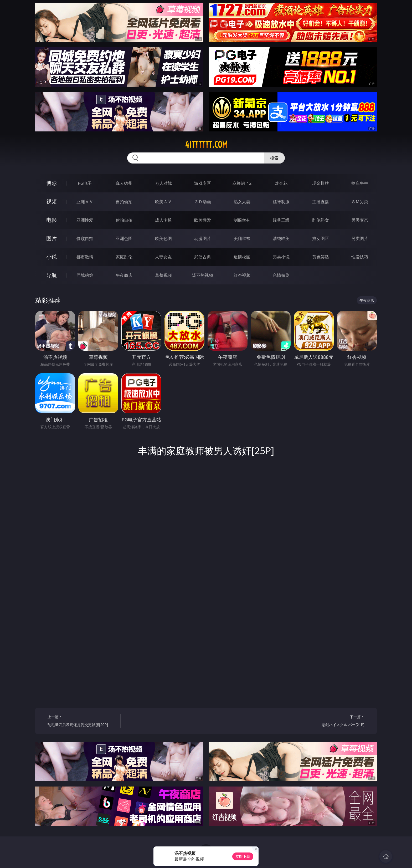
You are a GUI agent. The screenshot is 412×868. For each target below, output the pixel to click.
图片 (51, 238)
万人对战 (163, 183)
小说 (51, 257)
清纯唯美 (281, 238)
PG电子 (85, 183)
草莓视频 (163, 275)
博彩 (51, 183)
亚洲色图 (124, 238)
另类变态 (360, 220)
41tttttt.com (206, 145)
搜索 (274, 158)
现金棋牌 (321, 183)
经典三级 (281, 220)
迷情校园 (242, 257)
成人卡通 (163, 220)
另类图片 (360, 238)
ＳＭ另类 (360, 202)
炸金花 (281, 183)
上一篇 (82, 721)
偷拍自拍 (124, 220)
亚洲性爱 (85, 220)
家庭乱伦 (124, 257)
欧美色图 (163, 238)
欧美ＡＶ (163, 202)
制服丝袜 (242, 220)
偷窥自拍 (85, 238)
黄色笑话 (321, 257)
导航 (51, 275)
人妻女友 (163, 257)
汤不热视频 (203, 275)
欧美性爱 (203, 220)
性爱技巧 (360, 257)
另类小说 (281, 257)
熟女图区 (321, 238)
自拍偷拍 (124, 202)
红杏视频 (242, 275)
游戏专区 (203, 183)
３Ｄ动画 (203, 202)
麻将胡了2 (242, 183)
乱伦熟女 (321, 220)
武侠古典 (203, 257)
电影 (51, 220)
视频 (51, 201)
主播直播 (321, 202)
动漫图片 (203, 238)
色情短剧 (281, 275)
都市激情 (85, 257)
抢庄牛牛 (360, 183)
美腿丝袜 (242, 238)
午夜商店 (124, 275)
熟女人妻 (242, 202)
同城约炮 (85, 275)
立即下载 (243, 856)
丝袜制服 (281, 202)
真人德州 (124, 183)
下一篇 (330, 721)
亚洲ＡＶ (85, 202)
